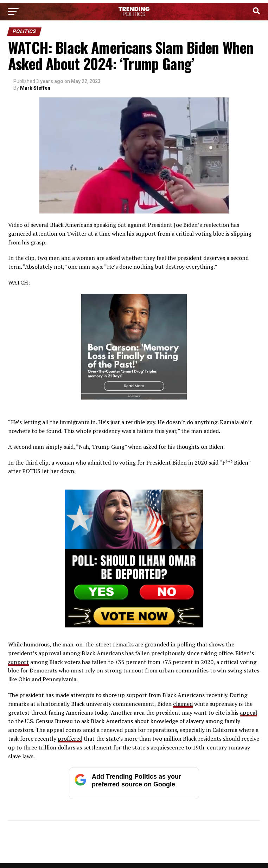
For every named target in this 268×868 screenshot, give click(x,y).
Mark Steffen (35, 88)
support (18, 662)
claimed (183, 704)
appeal (248, 713)
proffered (70, 739)
